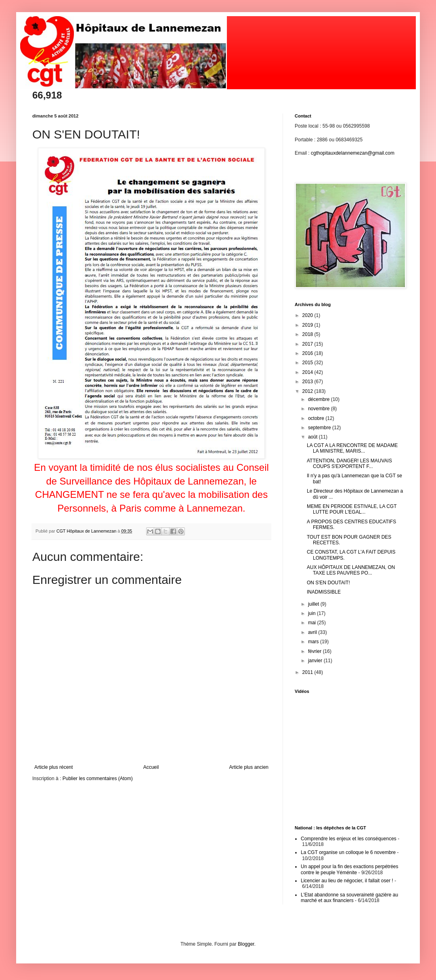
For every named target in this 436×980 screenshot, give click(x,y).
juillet (314, 604)
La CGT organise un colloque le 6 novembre (348, 852)
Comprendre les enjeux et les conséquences (349, 839)
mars (314, 642)
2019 (308, 325)
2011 (308, 672)
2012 (308, 391)
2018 (308, 334)
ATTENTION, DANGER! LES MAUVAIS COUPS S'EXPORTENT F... (349, 464)
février (315, 651)
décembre (320, 399)
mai (313, 623)
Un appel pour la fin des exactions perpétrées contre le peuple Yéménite (349, 869)
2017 (308, 344)
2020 (308, 315)
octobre (317, 418)
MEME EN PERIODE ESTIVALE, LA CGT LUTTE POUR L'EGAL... (352, 509)
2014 (308, 372)
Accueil (151, 767)
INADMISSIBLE (324, 592)
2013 (308, 382)
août (313, 437)
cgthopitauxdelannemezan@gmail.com (353, 153)
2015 (308, 363)
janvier (316, 661)
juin (312, 613)
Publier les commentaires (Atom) (98, 779)
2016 (308, 353)
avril (313, 632)
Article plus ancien (249, 767)
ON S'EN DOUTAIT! (328, 583)
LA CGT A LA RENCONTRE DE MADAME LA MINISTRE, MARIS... (352, 448)
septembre (320, 428)
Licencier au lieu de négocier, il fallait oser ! (347, 881)
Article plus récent (53, 767)
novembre (320, 409)
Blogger (246, 944)
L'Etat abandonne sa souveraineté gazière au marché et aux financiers (349, 898)
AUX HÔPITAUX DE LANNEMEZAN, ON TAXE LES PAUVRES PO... (351, 570)
